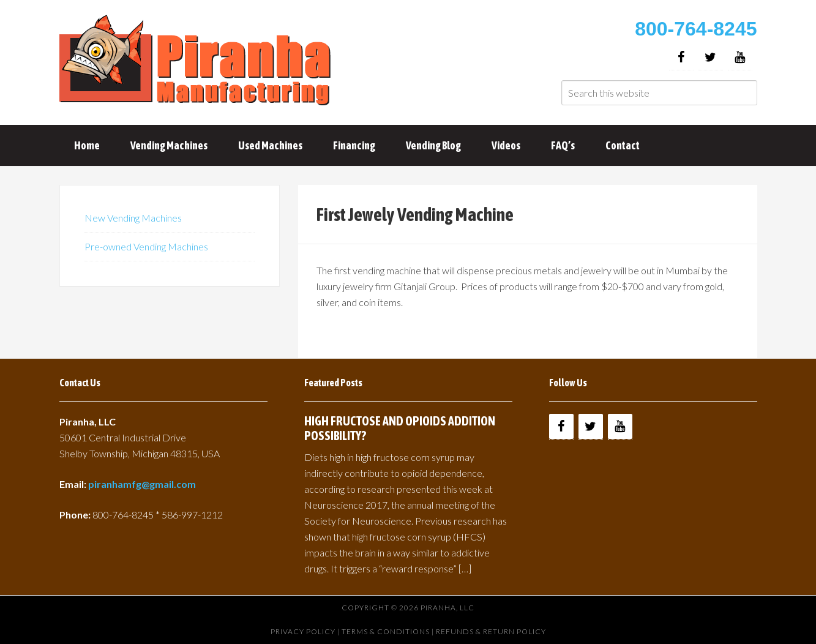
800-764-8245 (696, 29)
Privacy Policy (303, 631)
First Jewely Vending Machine (415, 214)
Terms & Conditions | (389, 631)
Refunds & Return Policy (491, 631)
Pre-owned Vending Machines (146, 246)
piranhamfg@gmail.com (142, 484)
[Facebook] (681, 57)
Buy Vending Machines (197, 61)
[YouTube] (740, 57)
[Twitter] (711, 57)
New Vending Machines (133, 218)
